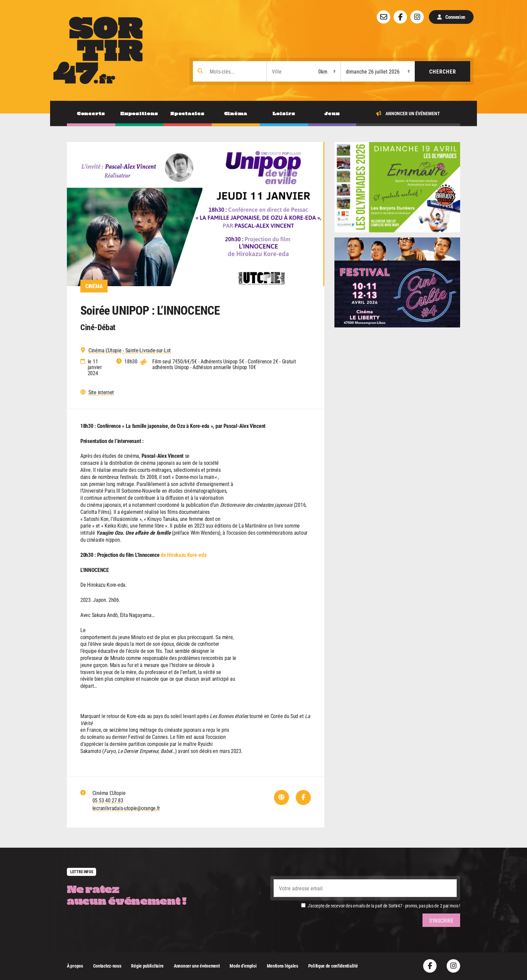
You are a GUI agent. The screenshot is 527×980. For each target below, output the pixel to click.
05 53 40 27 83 (108, 800)
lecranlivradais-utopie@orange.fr (126, 808)
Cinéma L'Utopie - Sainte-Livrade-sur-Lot (130, 350)
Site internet (101, 392)
